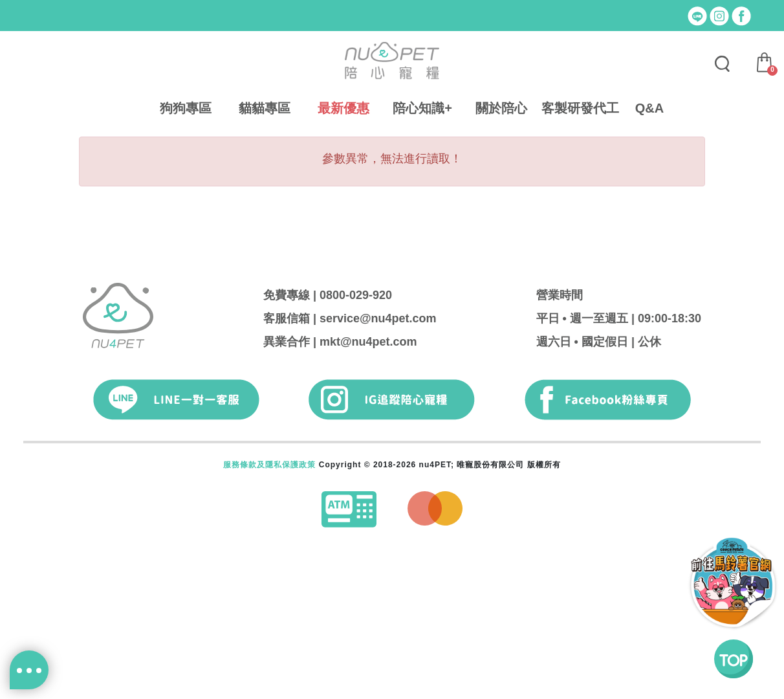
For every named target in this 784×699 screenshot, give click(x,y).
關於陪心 (501, 108)
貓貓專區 (265, 108)
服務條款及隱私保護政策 (269, 465)
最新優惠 (343, 108)
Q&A (649, 108)
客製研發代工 (580, 108)
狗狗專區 (186, 108)
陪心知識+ (422, 108)
